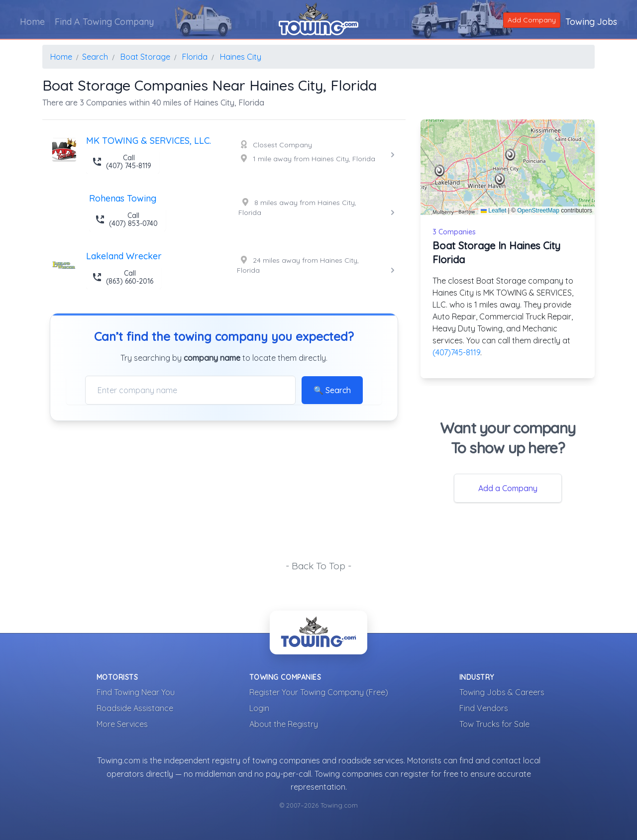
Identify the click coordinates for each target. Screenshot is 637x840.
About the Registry (284, 724)
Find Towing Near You (136, 692)
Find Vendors (484, 708)
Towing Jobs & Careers (502, 692)
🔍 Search (332, 390)
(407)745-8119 (456, 352)
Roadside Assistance (135, 708)
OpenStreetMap (538, 210)
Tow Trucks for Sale (494, 724)
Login (259, 708)
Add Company (532, 20)
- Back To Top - (318, 566)
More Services (122, 724)
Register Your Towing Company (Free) (319, 692)
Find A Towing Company (104, 22)
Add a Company (508, 488)
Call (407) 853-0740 (126, 219)
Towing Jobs (591, 22)
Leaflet (493, 210)
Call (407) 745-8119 (122, 162)
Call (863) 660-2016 (123, 277)
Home (32, 22)
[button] (510, 155)
